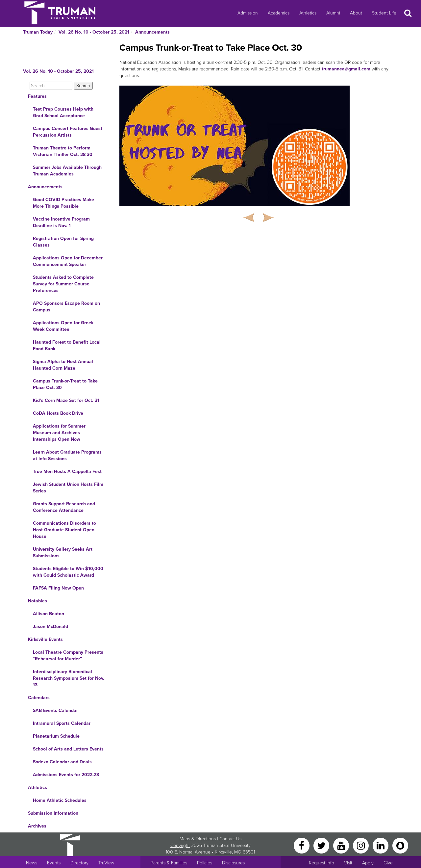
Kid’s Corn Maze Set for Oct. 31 (66, 400)
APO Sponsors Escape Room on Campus (66, 307)
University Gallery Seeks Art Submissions (63, 552)
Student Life (384, 13)
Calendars (39, 698)
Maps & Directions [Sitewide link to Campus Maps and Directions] (198, 839)
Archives (37, 826)
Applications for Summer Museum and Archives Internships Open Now (59, 433)
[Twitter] (322, 845)
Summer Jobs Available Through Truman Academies (67, 171)
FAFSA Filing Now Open (58, 588)
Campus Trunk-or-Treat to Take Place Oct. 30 (65, 384)
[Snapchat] (400, 845)
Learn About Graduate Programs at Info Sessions (67, 455)
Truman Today (38, 32)
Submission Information (53, 813)
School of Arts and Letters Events (68, 749)
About (356, 13)
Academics (279, 13)
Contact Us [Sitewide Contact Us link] (230, 839)
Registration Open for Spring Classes (63, 242)
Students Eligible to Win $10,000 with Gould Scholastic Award (68, 572)
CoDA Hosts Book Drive (58, 413)
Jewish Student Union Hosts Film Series (68, 488)
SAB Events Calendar (55, 710)
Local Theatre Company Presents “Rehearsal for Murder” (68, 656)
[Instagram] (361, 845)
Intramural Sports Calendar (62, 723)
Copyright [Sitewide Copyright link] (180, 845)
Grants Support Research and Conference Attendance (64, 507)
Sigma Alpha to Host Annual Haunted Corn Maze (63, 365)
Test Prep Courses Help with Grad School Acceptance (63, 112)
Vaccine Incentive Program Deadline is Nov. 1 (61, 222)
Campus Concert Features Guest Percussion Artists (68, 132)
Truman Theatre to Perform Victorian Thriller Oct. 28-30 (63, 151)
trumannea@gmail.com (346, 69)
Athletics (308, 13)
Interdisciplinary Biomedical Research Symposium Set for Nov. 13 (69, 678)
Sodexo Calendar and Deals (62, 762)
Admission (248, 13)
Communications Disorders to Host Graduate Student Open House (64, 530)
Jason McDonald (50, 627)
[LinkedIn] (381, 845)
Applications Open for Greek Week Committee (63, 326)
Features (37, 96)
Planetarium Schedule (56, 736)
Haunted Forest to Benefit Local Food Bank (67, 345)
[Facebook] (302, 845)
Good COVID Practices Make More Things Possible (63, 203)
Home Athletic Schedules (60, 800)
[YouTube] (342, 845)
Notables (37, 601)
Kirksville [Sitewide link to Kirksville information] (223, 852)
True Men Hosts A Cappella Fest (67, 472)
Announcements (152, 32)
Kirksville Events (45, 639)
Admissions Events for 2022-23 (66, 775)
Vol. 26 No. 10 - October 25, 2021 (94, 32)
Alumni (333, 13)
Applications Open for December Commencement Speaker (68, 261)
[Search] (51, 86)
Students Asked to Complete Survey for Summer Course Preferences (63, 284)
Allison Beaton (49, 614)
